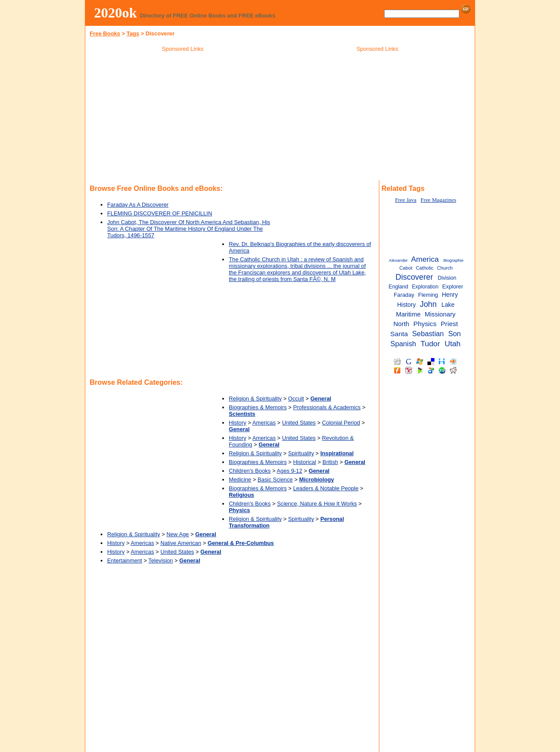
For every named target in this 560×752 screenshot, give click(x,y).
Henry (450, 295)
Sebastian (428, 334)
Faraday (404, 295)
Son (454, 334)
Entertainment (125, 560)
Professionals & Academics (327, 407)
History (238, 423)
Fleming (428, 295)
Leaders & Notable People (326, 488)
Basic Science (275, 480)
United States (299, 423)
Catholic (425, 268)
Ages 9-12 (290, 471)
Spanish (403, 344)
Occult (296, 399)
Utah (453, 344)
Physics (425, 324)
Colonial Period (341, 423)
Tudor (430, 344)
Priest (449, 324)
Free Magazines (438, 200)
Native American (181, 543)
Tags (133, 33)
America (425, 259)
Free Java (406, 200)
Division (447, 278)
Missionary (440, 314)
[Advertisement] (183, 118)
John (428, 304)
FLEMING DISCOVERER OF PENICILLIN (160, 213)
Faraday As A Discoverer (138, 205)
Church (445, 268)
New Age (178, 534)
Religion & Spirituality (255, 399)
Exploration (425, 287)
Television (161, 560)
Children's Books (250, 471)
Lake (448, 305)
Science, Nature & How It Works (317, 504)
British (330, 462)
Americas (264, 423)
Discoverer (414, 277)
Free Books (105, 33)
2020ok (115, 13)
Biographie (453, 260)
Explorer (453, 286)
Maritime (408, 314)
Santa (399, 334)
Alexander (398, 260)
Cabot (406, 268)
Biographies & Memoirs (258, 407)
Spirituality (301, 453)
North (401, 324)
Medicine (240, 480)
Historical (305, 462)
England (398, 287)
